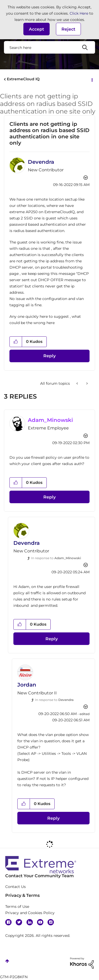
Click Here (79, 13)
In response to (56, 558)
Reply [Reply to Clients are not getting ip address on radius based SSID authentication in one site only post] (49, 356)
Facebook (8, 922)
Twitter (19, 922)
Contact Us (15, 887)
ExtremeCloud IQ (23, 79)
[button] (37, 29)
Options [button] (92, 80)
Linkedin (30, 922)
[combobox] (49, 47)
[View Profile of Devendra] (41, 162)
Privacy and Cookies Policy (30, 913)
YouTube (40, 922)
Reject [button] (68, 29)
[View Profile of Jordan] (27, 685)
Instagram (51, 922)
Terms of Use (17, 907)
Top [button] (7, 961)
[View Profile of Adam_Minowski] (50, 420)
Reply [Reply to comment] (49, 497)
